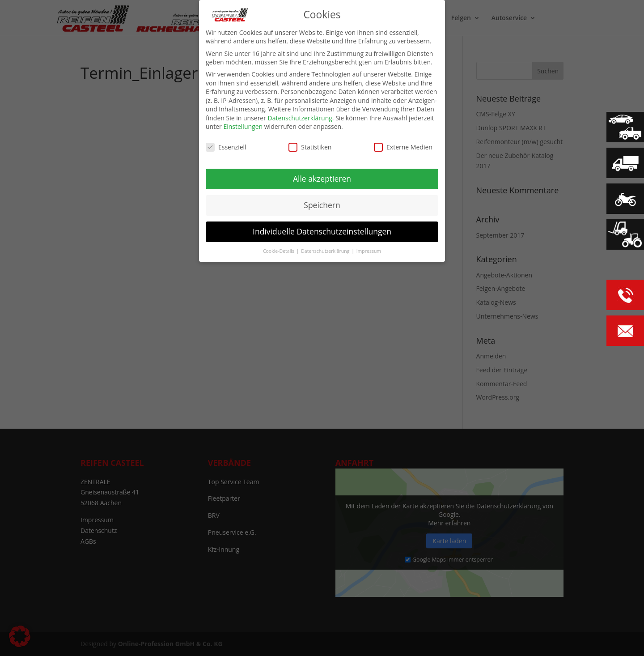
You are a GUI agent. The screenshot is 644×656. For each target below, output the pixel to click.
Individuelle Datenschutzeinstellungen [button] (322, 231)
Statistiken (310, 147)
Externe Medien (403, 147)
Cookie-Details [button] (279, 251)
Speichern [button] (322, 205)
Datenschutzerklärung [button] (326, 251)
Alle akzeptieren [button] (322, 179)
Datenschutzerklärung (300, 118)
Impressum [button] (369, 251)
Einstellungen (243, 126)
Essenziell (226, 147)
